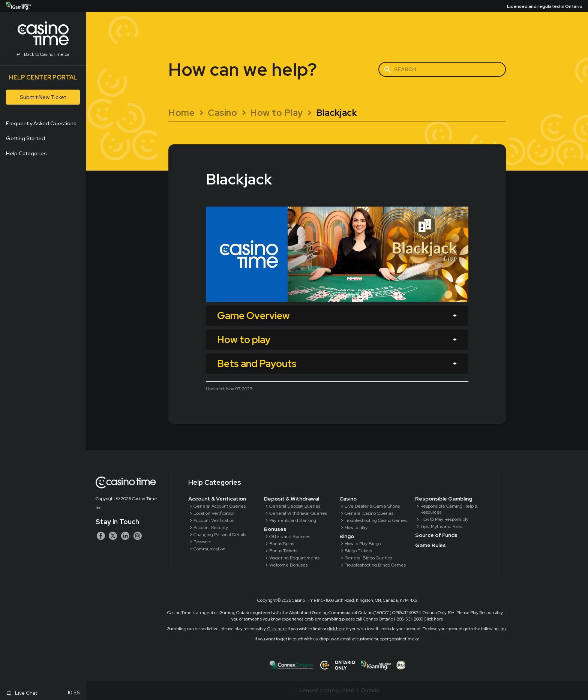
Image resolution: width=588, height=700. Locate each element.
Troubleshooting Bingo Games (375, 565)
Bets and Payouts (257, 364)
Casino (348, 499)
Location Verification (214, 513)
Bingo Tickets (358, 551)
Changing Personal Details (220, 535)
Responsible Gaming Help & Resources (449, 509)
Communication (209, 549)
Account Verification (214, 520)
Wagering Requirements (294, 558)
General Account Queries (220, 506)
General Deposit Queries (295, 506)
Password (202, 542)
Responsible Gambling (444, 499)
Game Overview (253, 316)
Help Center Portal (43, 77)
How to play (244, 340)
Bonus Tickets (283, 551)
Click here (433, 619)
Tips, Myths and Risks (441, 526)
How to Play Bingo (363, 544)
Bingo (347, 536)
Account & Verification (217, 499)
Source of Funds (436, 535)
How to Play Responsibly (444, 519)
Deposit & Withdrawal (292, 499)
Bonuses (275, 529)
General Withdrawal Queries (298, 513)
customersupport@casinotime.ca (388, 639)
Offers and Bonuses (290, 537)
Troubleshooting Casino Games (376, 520)
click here (336, 629)
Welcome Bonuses (288, 565)
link (503, 629)
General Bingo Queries (368, 558)
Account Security (211, 528)
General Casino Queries (369, 513)
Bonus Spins (282, 544)
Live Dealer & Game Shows (372, 506)
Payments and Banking (293, 520)
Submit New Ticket (43, 97)
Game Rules (430, 545)
